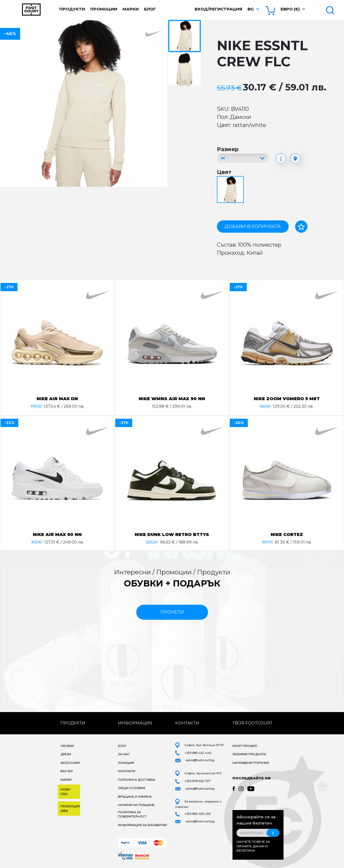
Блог (150, 9)
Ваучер (67, 771)
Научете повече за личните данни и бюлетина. (253, 846)
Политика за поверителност (132, 814)
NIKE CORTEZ (287, 535)
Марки (131, 9)
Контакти (127, 771)
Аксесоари (70, 763)
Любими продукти (249, 754)
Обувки (67, 746)
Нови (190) (65, 792)
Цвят (224, 172)
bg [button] (251, 9)
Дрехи (66, 754)
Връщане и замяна (135, 797)
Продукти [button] (72, 9)
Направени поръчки (251, 763)
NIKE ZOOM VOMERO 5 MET (287, 399)
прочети (172, 612)
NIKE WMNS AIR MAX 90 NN (172, 399)
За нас (124, 754)
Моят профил (245, 746)
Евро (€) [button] (290, 9)
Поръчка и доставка (137, 780)
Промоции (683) (70, 809)
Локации (126, 763)
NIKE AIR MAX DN (57, 399)
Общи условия (132, 788)
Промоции (104, 9)
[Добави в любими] (301, 227)
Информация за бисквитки (142, 825)
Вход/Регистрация (218, 9)
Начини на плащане (136, 805)
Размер (228, 149)
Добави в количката (253, 226)
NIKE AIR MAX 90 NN (57, 535)
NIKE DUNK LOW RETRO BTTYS (172, 535)
